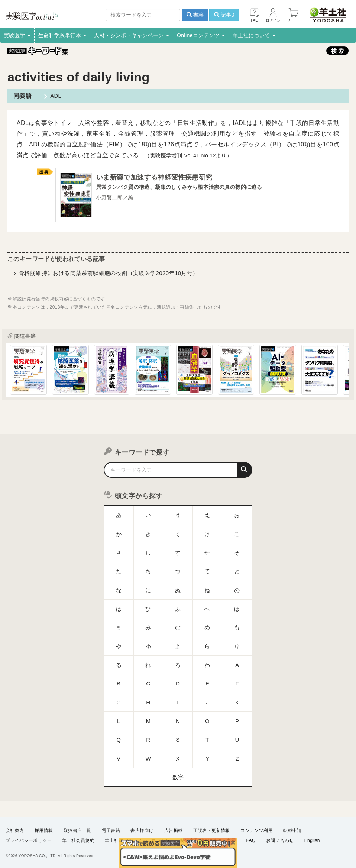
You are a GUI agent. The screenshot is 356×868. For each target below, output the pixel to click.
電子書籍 (111, 830)
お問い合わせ (280, 840)
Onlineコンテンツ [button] (201, 35)
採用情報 (44, 830)
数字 (178, 705)
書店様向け (142, 830)
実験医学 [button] (17, 35)
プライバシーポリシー (29, 840)
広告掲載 (174, 830)
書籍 (195, 15)
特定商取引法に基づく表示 (208, 840)
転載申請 (292, 830)
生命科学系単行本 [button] (62, 35)
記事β (224, 15)
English (312, 840)
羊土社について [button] (254, 35)
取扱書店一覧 (77, 830)
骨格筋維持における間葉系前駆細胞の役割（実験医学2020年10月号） (109, 275)
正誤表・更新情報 (212, 830)
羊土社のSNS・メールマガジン (137, 840)
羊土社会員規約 (78, 840)
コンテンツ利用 (257, 830)
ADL (52, 96)
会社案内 (15, 830)
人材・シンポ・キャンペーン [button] (132, 35)
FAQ (251, 840)
